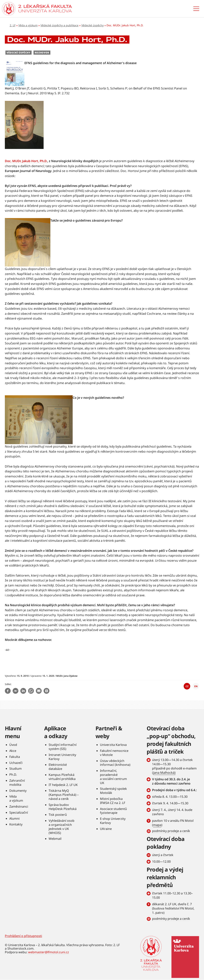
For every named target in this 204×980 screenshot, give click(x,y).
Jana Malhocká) (164, 773)
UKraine (106, 829)
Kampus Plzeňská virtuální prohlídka (62, 777)
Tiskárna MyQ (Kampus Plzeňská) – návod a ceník (64, 795)
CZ (187, 686)
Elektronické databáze (58, 767)
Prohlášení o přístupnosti (23, 936)
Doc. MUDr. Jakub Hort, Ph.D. (26, 161)
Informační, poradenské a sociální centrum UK (113, 777)
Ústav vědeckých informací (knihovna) (115, 763)
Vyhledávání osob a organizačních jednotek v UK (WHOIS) (62, 827)
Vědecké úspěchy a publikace (59, 25)
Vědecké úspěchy (93, 25)
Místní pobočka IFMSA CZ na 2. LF (113, 801)
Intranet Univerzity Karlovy (62, 757)
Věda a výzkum (28, 25)
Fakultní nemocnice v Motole (114, 753)
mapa (157, 825)
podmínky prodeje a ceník (171, 831)
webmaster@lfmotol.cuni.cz (49, 952)
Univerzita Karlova (113, 745)
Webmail (55, 839)
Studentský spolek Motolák (113, 791)
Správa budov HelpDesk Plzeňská (63, 807)
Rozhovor (42, 53)
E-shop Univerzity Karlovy (113, 821)
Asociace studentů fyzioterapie (113, 811)
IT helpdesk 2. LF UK (63, 785)
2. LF (13, 25)
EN (196, 686)
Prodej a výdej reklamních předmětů (165, 877)
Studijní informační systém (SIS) (63, 747)
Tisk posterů (58, 815)
